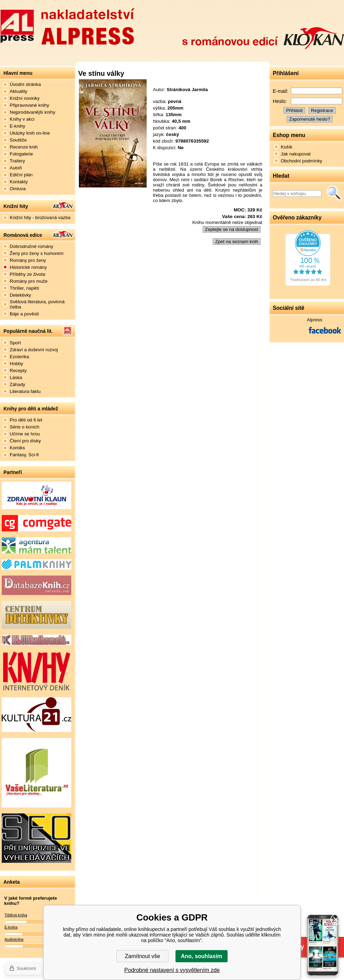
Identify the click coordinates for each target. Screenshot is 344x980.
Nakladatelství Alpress (67, 25)
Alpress (314, 320)
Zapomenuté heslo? (310, 119)
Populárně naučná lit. (28, 331)
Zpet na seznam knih (237, 242)
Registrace (322, 110)
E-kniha (11, 927)
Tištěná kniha (16, 915)
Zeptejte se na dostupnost (232, 229)
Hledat (334, 193)
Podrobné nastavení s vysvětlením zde (172, 970)
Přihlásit (294, 110)
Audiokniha (14, 939)
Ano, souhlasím (201, 956)
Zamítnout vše (142, 956)
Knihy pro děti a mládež (31, 409)
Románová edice (23, 235)
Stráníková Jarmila (187, 90)
